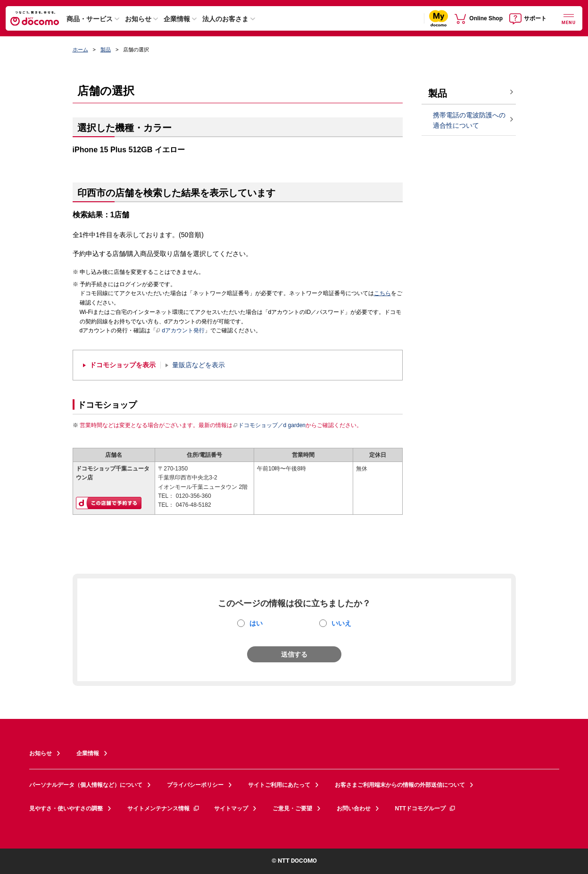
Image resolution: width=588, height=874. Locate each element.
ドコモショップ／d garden (269, 425)
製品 (106, 49)
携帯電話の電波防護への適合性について (469, 120)
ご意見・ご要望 (292, 808)
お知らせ (138, 19)
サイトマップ (231, 808)
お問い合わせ (354, 808)
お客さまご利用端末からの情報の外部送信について (400, 785)
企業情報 (177, 19)
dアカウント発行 (180, 331)
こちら (382, 293)
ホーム (80, 49)
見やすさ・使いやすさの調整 (66, 808)
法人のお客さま (225, 19)
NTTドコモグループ (426, 808)
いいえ (341, 623)
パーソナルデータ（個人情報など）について (86, 785)
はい (256, 623)
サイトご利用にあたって (279, 785)
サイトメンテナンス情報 (164, 808)
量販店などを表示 (199, 365)
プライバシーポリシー (195, 785)
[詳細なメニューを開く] (569, 18)
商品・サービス (90, 19)
